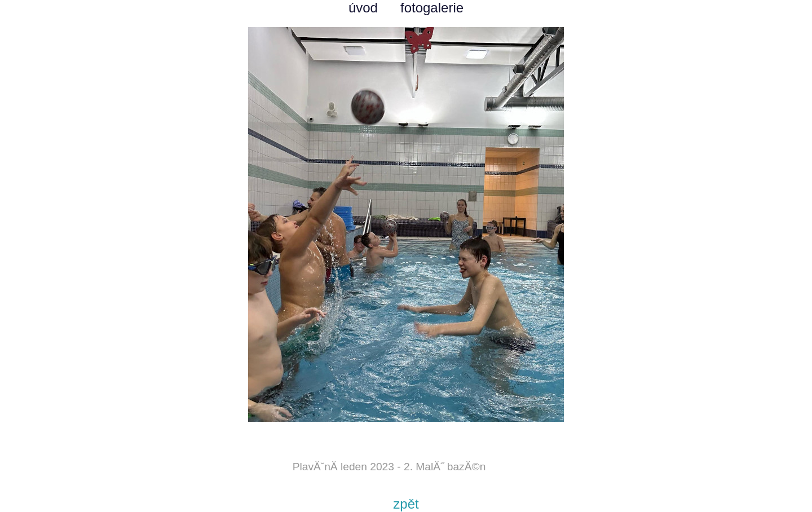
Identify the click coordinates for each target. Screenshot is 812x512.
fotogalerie (432, 8)
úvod (363, 8)
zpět (406, 504)
